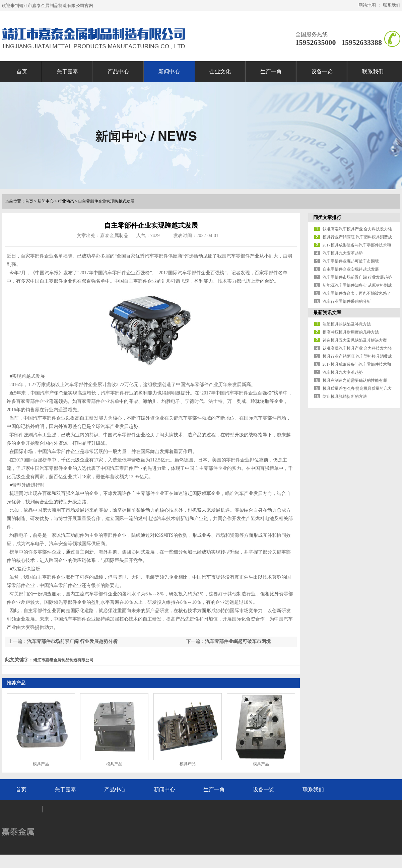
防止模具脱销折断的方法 (345, 396)
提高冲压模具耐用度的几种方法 (351, 332)
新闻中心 (169, 71)
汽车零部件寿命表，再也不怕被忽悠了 (357, 293)
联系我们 (392, 5)
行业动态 (66, 201)
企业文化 (220, 71)
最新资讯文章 (327, 313)
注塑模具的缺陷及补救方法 (347, 324)
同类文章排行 (327, 218)
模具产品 (41, 764)
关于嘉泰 (67, 71)
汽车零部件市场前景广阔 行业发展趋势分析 (72, 641)
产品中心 (118, 71)
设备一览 (322, 71)
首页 (22, 71)
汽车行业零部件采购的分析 (347, 301)
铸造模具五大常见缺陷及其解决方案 (355, 340)
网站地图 (367, 5)
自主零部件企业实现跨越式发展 (106, 201)
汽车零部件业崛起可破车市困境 (238, 641)
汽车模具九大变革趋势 (343, 253)
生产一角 (271, 71)
